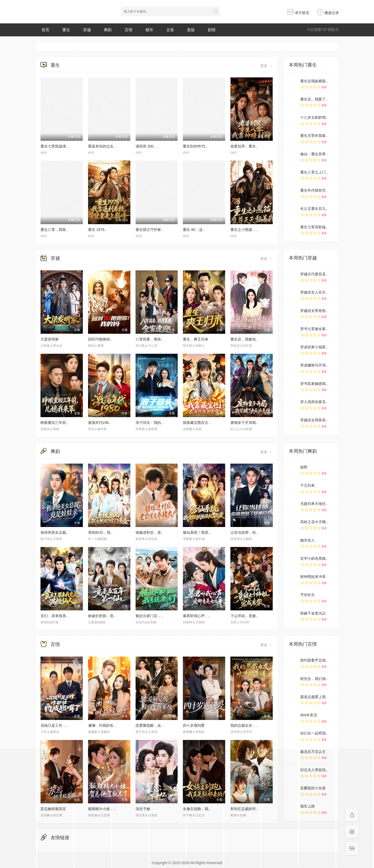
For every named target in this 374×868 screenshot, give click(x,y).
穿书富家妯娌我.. (314, 384)
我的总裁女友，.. (244, 725)
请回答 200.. (146, 146)
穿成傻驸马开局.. (314, 365)
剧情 (212, 30)
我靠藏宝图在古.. (197, 423)
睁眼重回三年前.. (54, 423)
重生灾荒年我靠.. (314, 136)
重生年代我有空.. (314, 190)
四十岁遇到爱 (194, 725)
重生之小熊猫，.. (244, 230)
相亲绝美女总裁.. (54, 532)
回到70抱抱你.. (100, 339)
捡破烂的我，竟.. (102, 616)
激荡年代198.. (99, 423)
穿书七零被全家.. (314, 329)
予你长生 (308, 595)
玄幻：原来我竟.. (54, 616)
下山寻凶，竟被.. (244, 616)
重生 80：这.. (194, 230)
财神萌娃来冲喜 (313, 577)
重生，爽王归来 (196, 339)
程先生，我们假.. (314, 679)
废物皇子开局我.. (244, 423)
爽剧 (108, 30)
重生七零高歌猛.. (314, 227)
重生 (66, 30)
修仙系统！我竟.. (197, 532)
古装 (170, 30)
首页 (45, 30)
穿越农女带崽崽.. (314, 311)
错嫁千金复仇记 (313, 613)
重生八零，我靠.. (54, 230)
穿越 (87, 30)
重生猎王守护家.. (149, 230)
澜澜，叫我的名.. (102, 725)
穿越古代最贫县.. (314, 274)
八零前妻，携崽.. (149, 339)
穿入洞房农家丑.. (314, 402)
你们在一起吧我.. (314, 733)
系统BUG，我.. (100, 532)
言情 (129, 30)
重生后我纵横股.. (314, 81)
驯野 (304, 467)
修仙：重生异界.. (314, 154)
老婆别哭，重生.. (244, 146)
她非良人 (308, 540)
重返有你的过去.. (102, 146)
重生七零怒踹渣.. (54, 146)
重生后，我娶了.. (314, 99)
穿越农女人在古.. (314, 292)
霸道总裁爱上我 (313, 697)
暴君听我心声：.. (197, 616)
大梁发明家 (50, 339)
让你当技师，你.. (244, 532)
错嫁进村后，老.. (149, 532)
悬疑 (191, 30)
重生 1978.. (97, 230)
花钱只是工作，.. (54, 725)
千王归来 (308, 485)
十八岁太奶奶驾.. (314, 117)
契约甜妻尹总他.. (314, 660)
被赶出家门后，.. (149, 616)
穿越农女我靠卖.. (314, 420)
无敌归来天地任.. (314, 504)
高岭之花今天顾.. (314, 522)
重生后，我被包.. (244, 339)
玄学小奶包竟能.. (314, 558)
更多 (266, 66)
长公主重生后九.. (314, 209)
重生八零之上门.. (314, 172)
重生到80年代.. (195, 146)
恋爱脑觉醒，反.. (149, 725)
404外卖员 (309, 715)
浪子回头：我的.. (149, 423)
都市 (149, 30)
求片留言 (298, 13)
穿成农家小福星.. (314, 347)
